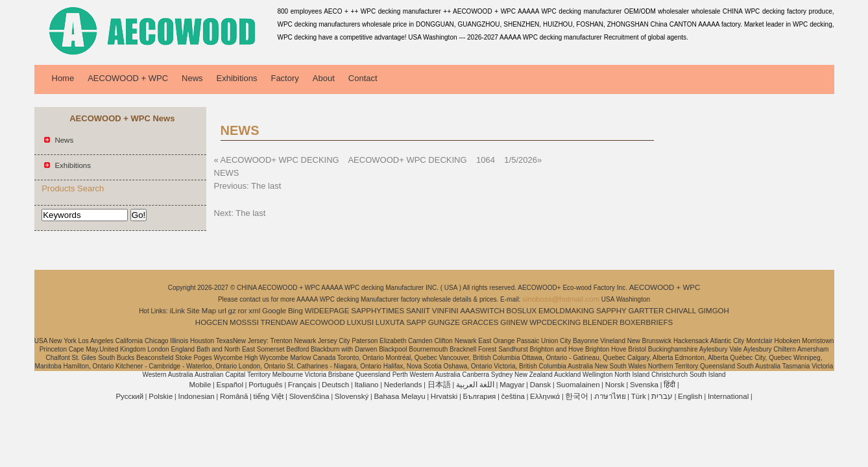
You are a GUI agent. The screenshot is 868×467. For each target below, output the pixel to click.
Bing (295, 311)
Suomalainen (578, 385)
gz (232, 311)
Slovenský (352, 396)
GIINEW (514, 322)
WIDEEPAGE (327, 311)
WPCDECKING (555, 322)
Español (230, 385)
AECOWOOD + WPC (128, 78)
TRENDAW (280, 322)
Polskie (161, 396)
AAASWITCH (482, 311)
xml (254, 311)
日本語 (439, 385)
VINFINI (445, 311)
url (222, 311)
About (324, 78)
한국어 (577, 396)
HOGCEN (211, 322)
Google (274, 311)
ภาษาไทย (610, 396)
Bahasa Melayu (399, 396)
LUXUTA (390, 322)
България (480, 396)
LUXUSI (361, 322)
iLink (177, 311)
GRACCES (480, 322)
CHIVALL (681, 311)
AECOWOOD (322, 322)
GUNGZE (444, 322)
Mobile (200, 385)
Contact (363, 78)
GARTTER (646, 311)
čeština (513, 396)
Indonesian (196, 396)
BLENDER (600, 322)
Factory (284, 78)
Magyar (512, 385)
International (728, 396)
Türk (639, 396)
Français (302, 385)
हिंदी (669, 385)
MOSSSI (244, 322)
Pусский (129, 396)
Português (265, 385)
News (192, 78)
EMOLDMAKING (566, 311)
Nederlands (403, 385)
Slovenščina (309, 396)
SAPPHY (611, 311)
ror (243, 311)
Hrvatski (444, 396)
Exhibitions (237, 78)
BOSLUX (522, 311)
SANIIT (418, 311)
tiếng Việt (269, 396)
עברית (662, 396)
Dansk (541, 385)
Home (63, 78)
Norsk (615, 385)
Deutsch (335, 385)
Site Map (201, 311)
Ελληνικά (545, 396)
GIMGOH (714, 311)
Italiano (366, 385)
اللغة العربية (475, 385)
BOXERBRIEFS (646, 322)
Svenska (644, 385)
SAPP (416, 322)
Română (234, 396)
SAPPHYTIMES (378, 311)
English (690, 396)
